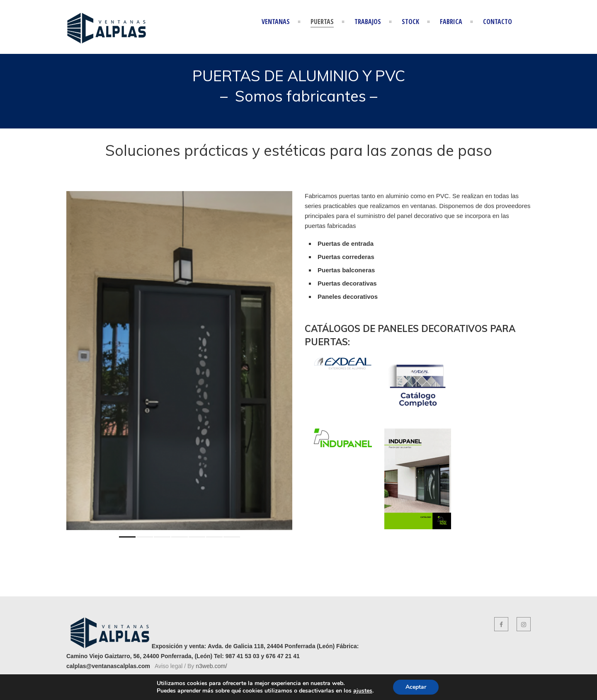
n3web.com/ (211, 666)
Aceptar (416, 687)
